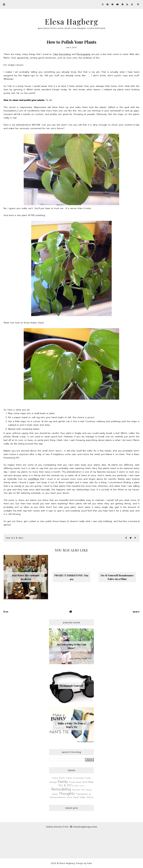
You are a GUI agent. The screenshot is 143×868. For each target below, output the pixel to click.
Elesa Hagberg (72, 22)
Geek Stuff (81, 782)
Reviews (76, 790)
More (136, 611)
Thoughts (67, 794)
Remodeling (61, 789)
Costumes (79, 778)
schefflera (33, 479)
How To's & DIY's (15, 538)
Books (62, 778)
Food (72, 782)
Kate (90, 863)
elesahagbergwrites (84, 827)
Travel (69, 797)
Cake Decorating (62, 54)
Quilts (82, 786)
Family (63, 782)
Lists (76, 786)
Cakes (69, 778)
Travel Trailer (79, 797)
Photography (84, 54)
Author (55, 778)
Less (6, 611)
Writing (90, 797)
